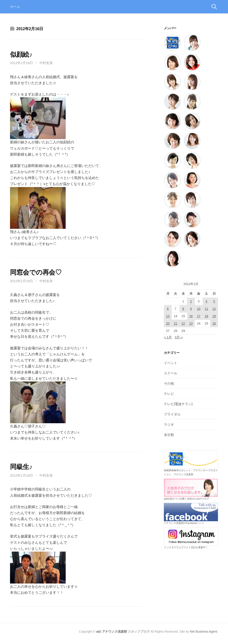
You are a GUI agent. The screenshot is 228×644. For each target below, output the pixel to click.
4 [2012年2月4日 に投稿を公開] (206, 301)
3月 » (179, 337)
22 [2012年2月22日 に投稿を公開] (183, 323)
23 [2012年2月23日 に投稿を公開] (191, 323)
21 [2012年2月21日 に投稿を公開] (175, 323)
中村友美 (46, 63)
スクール (171, 373)
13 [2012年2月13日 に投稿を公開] (168, 316)
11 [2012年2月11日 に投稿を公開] (206, 309)
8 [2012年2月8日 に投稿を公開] (183, 309)
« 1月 (168, 337)
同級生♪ (21, 467)
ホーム (15, 7)
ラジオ (169, 424)
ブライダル (172, 414)
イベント (171, 363)
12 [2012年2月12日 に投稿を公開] (214, 309)
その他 (169, 383)
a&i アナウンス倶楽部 (112, 631)
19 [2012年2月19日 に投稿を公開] (214, 316)
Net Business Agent (204, 631)
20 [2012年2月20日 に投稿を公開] (168, 323)
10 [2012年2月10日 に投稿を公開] (199, 309)
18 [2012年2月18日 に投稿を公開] (206, 316)
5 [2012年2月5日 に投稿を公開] (214, 301)
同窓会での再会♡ (36, 272)
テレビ (169, 394)
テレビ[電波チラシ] (178, 404)
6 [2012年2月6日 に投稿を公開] (168, 309)
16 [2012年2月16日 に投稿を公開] (191, 316)
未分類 (169, 435)
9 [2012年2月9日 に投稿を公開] (191, 309)
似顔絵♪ (21, 54)
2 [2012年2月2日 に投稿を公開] (191, 301)
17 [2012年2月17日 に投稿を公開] (199, 316)
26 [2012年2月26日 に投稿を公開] (214, 323)
